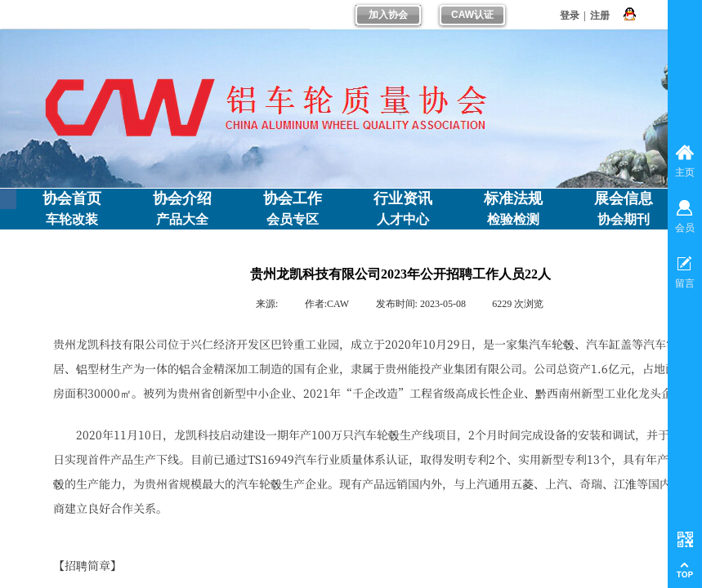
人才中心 (403, 219)
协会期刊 (624, 219)
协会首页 (72, 198)
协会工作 (293, 198)
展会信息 (624, 198)
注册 (600, 16)
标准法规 (513, 198)
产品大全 (182, 219)
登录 (570, 16)
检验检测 (513, 219)
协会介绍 (182, 198)
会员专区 (293, 219)
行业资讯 (403, 198)
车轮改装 (72, 219)
